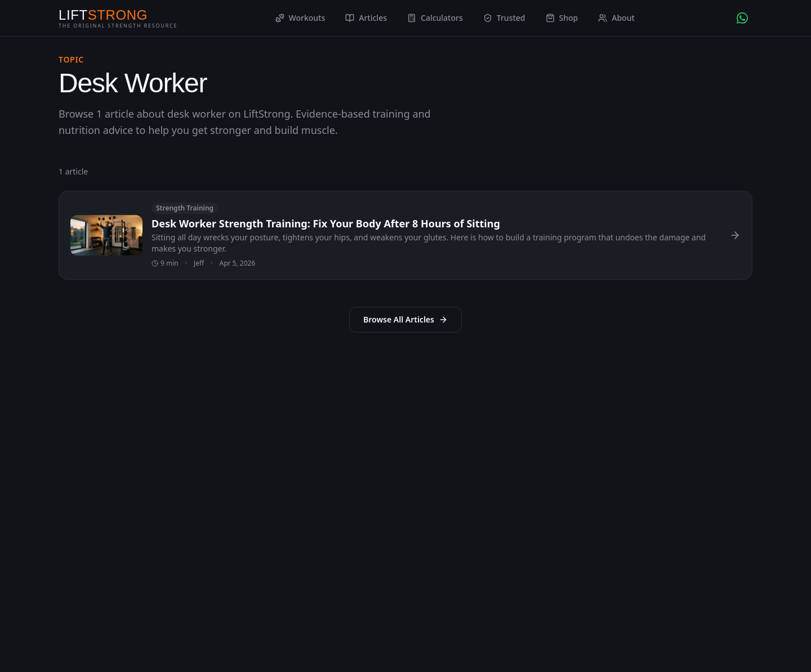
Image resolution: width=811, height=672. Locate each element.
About (616, 18)
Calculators (435, 18)
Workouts (300, 18)
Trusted (504, 18)
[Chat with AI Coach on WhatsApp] (742, 18)
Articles (366, 18)
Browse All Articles (405, 319)
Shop (562, 18)
